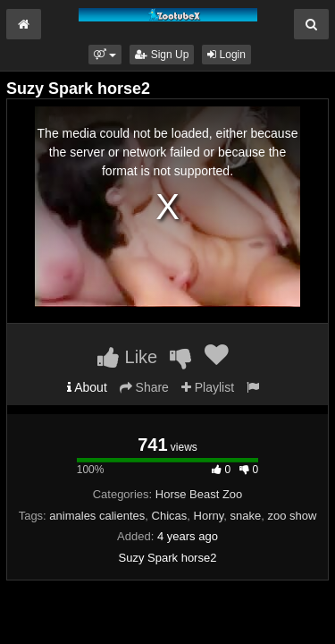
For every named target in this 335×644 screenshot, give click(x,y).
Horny (209, 516)
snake (245, 516)
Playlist (208, 387)
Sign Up (162, 55)
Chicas (170, 516)
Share (144, 387)
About (87, 387)
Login (226, 55)
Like (127, 357)
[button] (105, 55)
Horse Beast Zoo (199, 494)
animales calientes (97, 516)
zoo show (292, 516)
